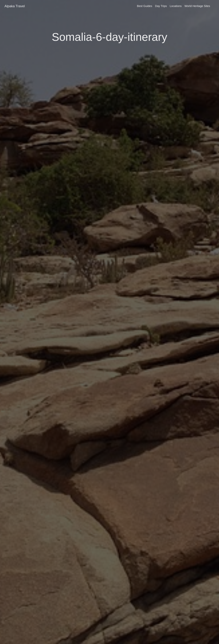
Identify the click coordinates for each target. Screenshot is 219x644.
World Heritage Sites (197, 6)
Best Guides (145, 6)
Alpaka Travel (15, 6)
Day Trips (161, 6)
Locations (176, 6)
